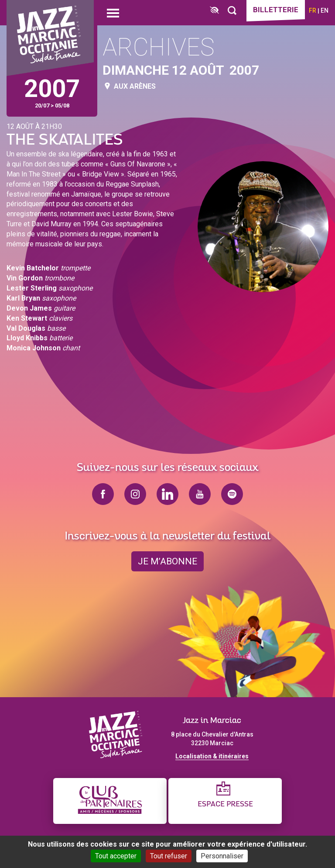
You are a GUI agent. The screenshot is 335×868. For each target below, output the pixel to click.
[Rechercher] (232, 11)
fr (313, 10)
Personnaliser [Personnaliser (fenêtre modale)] (222, 856)
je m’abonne (167, 561)
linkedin (167, 494)
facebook (103, 494)
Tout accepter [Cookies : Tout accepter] (116, 856)
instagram (135, 494)
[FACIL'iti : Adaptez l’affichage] (214, 11)
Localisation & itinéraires (212, 756)
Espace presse (225, 804)
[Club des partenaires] (110, 801)
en (325, 10)
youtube (200, 494)
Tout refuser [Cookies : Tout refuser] (169, 856)
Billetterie (276, 10)
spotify (232, 494)
